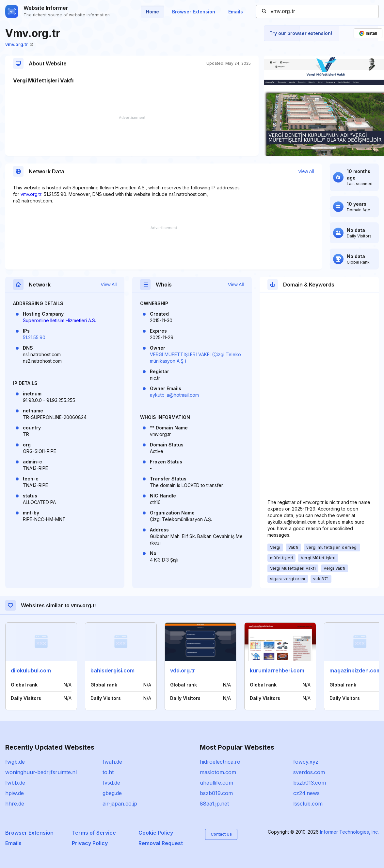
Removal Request (161, 843)
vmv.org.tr (19, 44)
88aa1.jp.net (214, 804)
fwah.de (112, 762)
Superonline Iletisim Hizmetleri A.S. (59, 320)
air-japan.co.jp (120, 804)
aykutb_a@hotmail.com (174, 395)
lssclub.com (308, 804)
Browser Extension (194, 12)
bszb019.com (216, 793)
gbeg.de (112, 793)
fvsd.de (111, 783)
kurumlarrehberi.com (277, 670)
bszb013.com (310, 783)
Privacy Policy (90, 843)
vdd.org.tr (183, 670)
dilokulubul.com (31, 670)
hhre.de (15, 804)
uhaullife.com (216, 783)
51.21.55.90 (34, 337)
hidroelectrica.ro (220, 762)
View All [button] (306, 171)
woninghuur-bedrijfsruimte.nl (41, 772)
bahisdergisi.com (112, 670)
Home (152, 12)
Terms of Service (94, 833)
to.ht (108, 772)
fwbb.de (15, 783)
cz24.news (306, 793)
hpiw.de (15, 793)
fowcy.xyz (306, 762)
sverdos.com (309, 772)
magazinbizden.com (355, 670)
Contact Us (221, 834)
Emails (236, 12)
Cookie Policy (156, 833)
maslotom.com (218, 772)
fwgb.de (15, 762)
